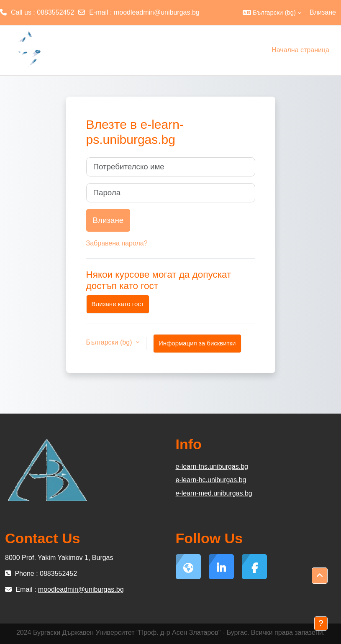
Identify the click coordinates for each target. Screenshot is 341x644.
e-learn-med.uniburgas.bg (214, 493)
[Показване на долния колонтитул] (321, 624)
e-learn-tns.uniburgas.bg (212, 466)
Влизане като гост (118, 304)
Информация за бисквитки (197, 343)
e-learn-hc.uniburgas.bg (211, 480)
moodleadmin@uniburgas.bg (157, 12)
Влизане (323, 12)
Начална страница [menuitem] (300, 50)
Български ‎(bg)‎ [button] (110, 342)
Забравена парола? (117, 243)
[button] (272, 13)
